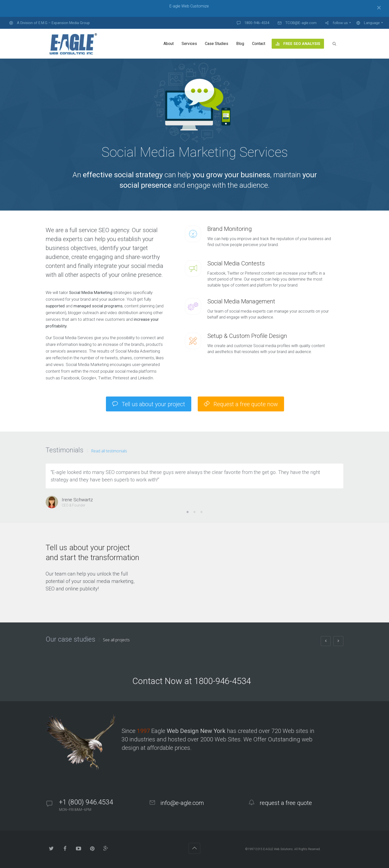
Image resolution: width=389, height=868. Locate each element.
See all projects (116, 640)
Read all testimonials (109, 451)
